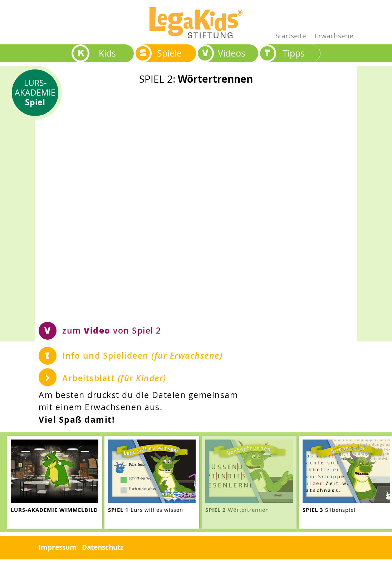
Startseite (291, 36)
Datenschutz (103, 547)
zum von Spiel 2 (112, 330)
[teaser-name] (55, 482)
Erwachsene (334, 36)
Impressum (58, 547)
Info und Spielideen (142, 356)
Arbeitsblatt (114, 378)
